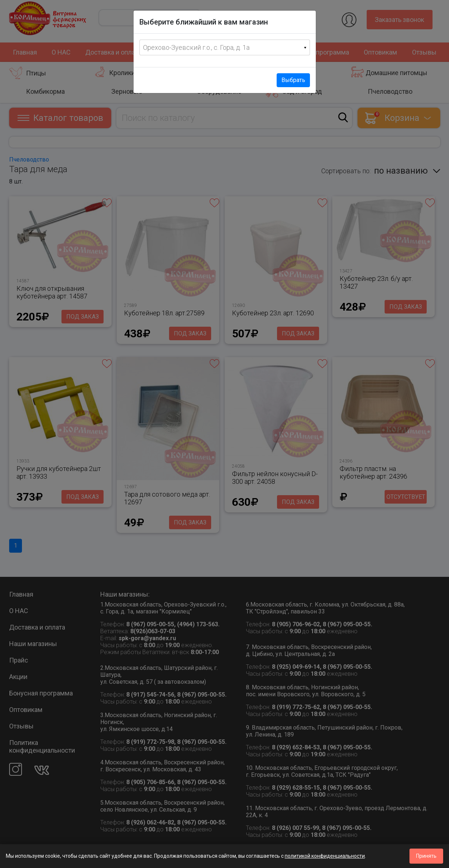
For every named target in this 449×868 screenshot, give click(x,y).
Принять (426, 856)
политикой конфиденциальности (325, 856)
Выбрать (293, 80)
